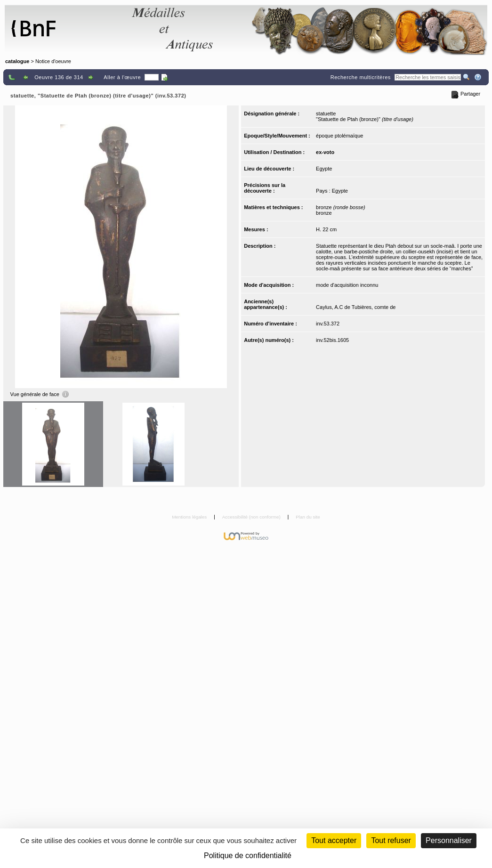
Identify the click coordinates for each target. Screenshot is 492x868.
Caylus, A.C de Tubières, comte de (356, 307)
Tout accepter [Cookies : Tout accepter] (334, 840)
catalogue (17, 61)
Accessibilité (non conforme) (252, 517)
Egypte (324, 169)
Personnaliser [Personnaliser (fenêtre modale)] (449, 840)
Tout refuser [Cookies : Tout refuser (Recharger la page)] (391, 840)
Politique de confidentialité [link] (248, 856)
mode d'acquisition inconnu (347, 285)
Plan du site (308, 517)
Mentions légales (190, 517)
